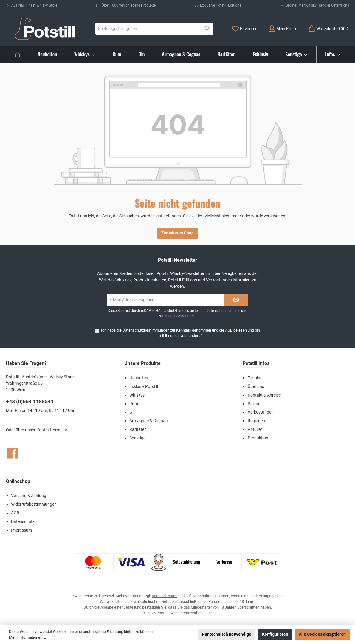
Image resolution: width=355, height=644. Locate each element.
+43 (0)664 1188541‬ (30, 401)
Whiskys (137, 395)
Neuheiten (139, 378)
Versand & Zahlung (29, 496)
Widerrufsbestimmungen (34, 504)
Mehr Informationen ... (27, 637)
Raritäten (138, 429)
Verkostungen (261, 412)
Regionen (256, 421)
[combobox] (148, 29)
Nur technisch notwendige (227, 634)
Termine (255, 378)
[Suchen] (206, 29)
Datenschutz (23, 522)
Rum (134, 404)
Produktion (258, 438)
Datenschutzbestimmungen (146, 330)
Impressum (21, 530)
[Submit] (236, 300)
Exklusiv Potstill (144, 387)
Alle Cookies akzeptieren (322, 634)
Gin (132, 412)
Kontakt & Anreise (264, 395)
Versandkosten (165, 596)
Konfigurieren (275, 634)
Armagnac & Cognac (148, 421)
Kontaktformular (52, 430)
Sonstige (137, 438)
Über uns (256, 387)
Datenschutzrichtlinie (223, 311)
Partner (255, 404)
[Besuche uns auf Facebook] (13, 453)
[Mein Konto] (283, 29)
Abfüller (255, 429)
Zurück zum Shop (177, 233)
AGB (229, 330)
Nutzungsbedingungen (177, 316)
